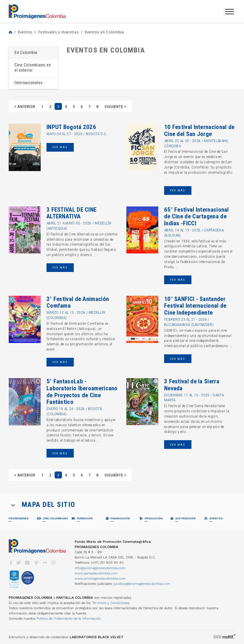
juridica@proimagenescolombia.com (142, 584)
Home (10, 32)
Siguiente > (115, 107)
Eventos (25, 32)
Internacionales (29, 83)
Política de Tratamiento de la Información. (69, 618)
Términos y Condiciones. (111, 603)
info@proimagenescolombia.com (100, 568)
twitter (19, 563)
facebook (11, 563)
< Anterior (25, 107)
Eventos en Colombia (104, 32)
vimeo (36, 563)
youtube (27, 563)
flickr (45, 563)
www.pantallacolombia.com (96, 573)
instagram (53, 563)
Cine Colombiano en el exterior (33, 68)
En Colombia (26, 52)
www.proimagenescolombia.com (100, 578)
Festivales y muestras (59, 32)
